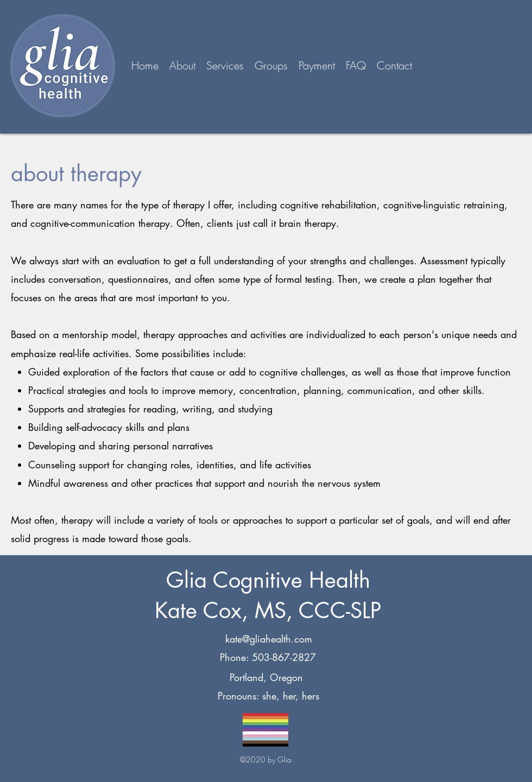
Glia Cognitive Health (268, 580)
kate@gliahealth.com (269, 639)
